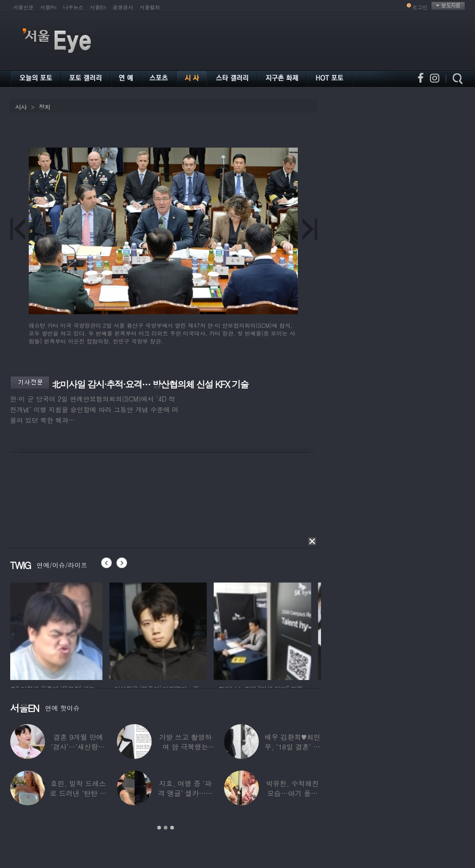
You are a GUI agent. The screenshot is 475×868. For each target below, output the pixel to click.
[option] (59, 630)
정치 (45, 107)
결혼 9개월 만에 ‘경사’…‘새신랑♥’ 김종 (78, 747)
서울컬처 (150, 7)
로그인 (420, 7)
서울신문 (24, 7)
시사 (21, 107)
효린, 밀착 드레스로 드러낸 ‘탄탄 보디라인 (78, 793)
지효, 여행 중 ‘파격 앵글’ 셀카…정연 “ (185, 793)
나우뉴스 (73, 7)
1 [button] (159, 828)
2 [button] (166, 828)
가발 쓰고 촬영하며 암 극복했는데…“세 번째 (185, 747)
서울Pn (48, 7)
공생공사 (123, 7)
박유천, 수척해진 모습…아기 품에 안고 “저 (292, 793)
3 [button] (172, 828)
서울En (98, 7)
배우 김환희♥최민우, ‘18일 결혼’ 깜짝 (292, 747)
